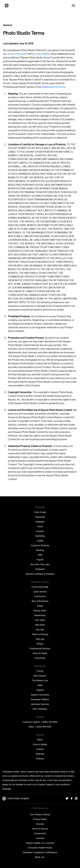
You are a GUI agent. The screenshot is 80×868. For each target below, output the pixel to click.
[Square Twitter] (67, 799)
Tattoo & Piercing (40, 634)
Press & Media (40, 744)
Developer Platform (40, 699)
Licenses (40, 838)
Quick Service (40, 592)
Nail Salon (40, 625)
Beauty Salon (40, 611)
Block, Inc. (40, 857)
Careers (40, 749)
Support (40, 690)
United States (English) (16, 799)
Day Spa (40, 630)
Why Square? (40, 676)
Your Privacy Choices (40, 814)
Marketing (40, 536)
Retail (40, 606)
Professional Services (40, 649)
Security (40, 824)
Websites (40, 522)
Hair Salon (40, 620)
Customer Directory (40, 545)
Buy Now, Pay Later (40, 564)
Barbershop (40, 615)
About (40, 740)
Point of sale (40, 512)
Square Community (40, 695)
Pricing (40, 671)
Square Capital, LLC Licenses (40, 843)
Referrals (40, 754)
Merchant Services (40, 704)
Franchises (40, 658)
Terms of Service (16, 54)
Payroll (40, 560)
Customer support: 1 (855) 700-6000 (40, 722)
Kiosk (40, 526)
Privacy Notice (42, 54)
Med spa (40, 639)
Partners (40, 759)
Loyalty (40, 541)
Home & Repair (40, 653)
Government (40, 833)
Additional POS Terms (54, 87)
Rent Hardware (40, 709)
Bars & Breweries (40, 601)
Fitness (40, 644)
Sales (40, 685)
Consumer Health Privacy (40, 848)
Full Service (40, 596)
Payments (40, 517)
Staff (40, 555)
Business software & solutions (40, 574)
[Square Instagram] (76, 799)
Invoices (40, 531)
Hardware (40, 569)
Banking (40, 550)
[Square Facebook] (72, 799)
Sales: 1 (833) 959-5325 (40, 727)
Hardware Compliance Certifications (40, 852)
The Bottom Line (40, 680)
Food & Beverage (40, 587)
